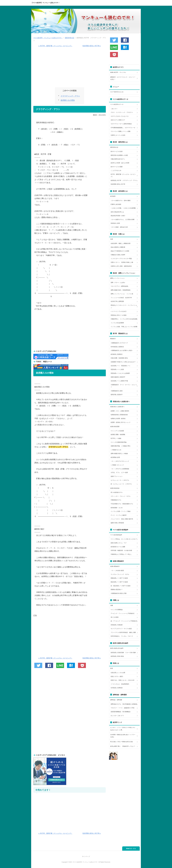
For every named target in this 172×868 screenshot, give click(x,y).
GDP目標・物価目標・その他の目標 (121, 550)
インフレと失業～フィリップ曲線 (121, 511)
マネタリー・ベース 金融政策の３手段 (123, 708)
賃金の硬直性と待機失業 (118, 247)
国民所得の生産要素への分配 (119, 155)
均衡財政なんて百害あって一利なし (121, 554)
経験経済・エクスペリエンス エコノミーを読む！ (123, 78)
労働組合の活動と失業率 (118, 255)
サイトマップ (86, 856)
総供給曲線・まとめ (117, 508)
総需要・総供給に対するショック (121, 422)
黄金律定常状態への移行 (118, 216)
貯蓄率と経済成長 (116, 204)
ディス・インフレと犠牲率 (119, 515)
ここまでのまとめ (116, 170)
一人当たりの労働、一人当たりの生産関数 (123, 208)
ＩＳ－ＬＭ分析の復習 (117, 571)
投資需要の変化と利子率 (118, 184)
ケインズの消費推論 (117, 610)
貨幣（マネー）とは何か (118, 283)
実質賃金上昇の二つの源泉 (119, 315)
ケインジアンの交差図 (117, 431)
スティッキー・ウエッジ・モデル (121, 496)
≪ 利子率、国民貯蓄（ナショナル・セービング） (55, 46)
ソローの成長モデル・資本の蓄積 (121, 201)
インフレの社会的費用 (117, 323)
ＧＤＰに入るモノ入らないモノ (120, 116)
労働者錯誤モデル (116, 500)
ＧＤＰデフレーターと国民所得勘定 (121, 124)
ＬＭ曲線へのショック (117, 465)
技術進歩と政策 (115, 223)
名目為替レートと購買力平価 (119, 381)
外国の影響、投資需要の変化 (119, 358)
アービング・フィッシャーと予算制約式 (123, 613)
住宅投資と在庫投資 (117, 688)
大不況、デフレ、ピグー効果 (119, 473)
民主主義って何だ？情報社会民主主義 (121, 742)
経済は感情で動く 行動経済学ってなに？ (123, 746)
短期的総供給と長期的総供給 (119, 415)
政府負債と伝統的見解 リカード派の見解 (123, 653)
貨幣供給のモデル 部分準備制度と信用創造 (124, 704)
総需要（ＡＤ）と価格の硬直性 (120, 411)
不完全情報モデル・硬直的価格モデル (122, 504)
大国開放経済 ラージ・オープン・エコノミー (124, 386)
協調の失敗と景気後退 (117, 523)
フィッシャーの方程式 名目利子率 (121, 298)
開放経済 (113, 339)
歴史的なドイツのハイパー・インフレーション (124, 306)
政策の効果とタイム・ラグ (119, 543)
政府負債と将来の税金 (117, 656)
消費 (112, 605)
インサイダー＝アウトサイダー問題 (121, 259)
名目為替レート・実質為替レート (121, 366)
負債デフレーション (117, 476)
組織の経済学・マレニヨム (118, 72)
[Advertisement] (70, 68)
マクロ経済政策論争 (116, 535)
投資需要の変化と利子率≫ (92, 46)
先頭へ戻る (132, 849)
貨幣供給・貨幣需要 (116, 700)
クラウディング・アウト (70, 96)
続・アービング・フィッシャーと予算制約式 (124, 621)
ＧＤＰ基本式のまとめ (117, 92)
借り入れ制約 (115, 617)
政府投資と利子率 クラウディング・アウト (124, 180)
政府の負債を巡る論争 (117, 648)
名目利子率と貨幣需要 (117, 301)
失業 (112, 239)
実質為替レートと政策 (117, 369)
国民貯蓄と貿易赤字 (117, 395)
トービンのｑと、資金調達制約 (120, 684)
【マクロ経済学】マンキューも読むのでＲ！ (45, 3)
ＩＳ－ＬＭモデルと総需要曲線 (120, 469)
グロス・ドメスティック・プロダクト (122, 112)
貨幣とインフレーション (117, 278)
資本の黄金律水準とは (117, 212)
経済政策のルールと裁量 (118, 547)
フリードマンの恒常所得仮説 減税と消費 (123, 632)
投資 (112, 668)
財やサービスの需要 (117, 167)
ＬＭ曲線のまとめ (116, 450)
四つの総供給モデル (117, 492)
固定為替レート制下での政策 (119, 582)
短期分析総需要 (115, 427)
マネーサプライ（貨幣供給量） (120, 286)
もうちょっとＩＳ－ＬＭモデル (120, 480)
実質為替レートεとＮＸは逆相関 (120, 373)
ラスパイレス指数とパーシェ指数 (121, 131)
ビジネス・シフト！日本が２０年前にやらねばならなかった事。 (123, 729)
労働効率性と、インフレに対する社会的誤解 (124, 319)
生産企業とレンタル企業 (118, 673)
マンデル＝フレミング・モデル (120, 574)
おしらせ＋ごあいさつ (117, 716)
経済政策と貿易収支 (117, 354)
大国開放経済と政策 (117, 391)
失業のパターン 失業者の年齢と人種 (122, 262)
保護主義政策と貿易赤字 (118, 377)
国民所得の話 (70, 38)
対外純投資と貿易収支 (117, 347)
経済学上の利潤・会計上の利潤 (120, 163)
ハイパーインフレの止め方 (119, 311)
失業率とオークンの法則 (118, 135)
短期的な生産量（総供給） (119, 419)
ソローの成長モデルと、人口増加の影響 (123, 220)
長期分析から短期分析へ (117, 407)
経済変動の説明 (115, 457)
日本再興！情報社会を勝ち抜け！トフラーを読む (123, 736)
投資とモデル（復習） (117, 676)
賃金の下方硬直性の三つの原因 (120, 251)
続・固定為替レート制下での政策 (121, 586)
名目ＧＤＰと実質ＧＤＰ (118, 120)
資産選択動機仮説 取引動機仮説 (121, 712)
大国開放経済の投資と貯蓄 (119, 593)
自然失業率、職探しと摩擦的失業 (121, 243)
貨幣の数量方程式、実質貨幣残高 (121, 290)
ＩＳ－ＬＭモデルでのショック (120, 461)
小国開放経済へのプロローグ (119, 343)
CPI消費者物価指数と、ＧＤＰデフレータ (123, 128)
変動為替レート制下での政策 (119, 578)
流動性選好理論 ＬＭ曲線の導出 (121, 446)
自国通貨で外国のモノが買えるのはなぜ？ (123, 362)
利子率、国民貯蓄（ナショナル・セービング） (123, 176)
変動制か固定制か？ (117, 590)
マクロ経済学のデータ (117, 104)
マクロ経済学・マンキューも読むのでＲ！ (48, 38)
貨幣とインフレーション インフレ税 (122, 294)
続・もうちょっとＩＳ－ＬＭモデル (121, 484)
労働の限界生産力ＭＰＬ (118, 159)
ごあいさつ (114, 109)
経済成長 (113, 196)
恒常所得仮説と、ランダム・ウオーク (122, 636)
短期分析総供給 (115, 488)
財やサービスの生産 (117, 151)
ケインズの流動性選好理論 (119, 442)
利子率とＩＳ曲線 (116, 438)
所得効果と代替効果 (117, 625)
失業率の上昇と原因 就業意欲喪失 (121, 266)
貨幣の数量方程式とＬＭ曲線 (119, 454)
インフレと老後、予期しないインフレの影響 (124, 327)
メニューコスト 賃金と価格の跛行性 (122, 519)
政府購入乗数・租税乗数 (118, 435)
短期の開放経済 (115, 566)
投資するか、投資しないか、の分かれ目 (123, 680)
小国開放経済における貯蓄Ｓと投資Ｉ (122, 350)
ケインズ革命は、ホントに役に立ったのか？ (124, 539)
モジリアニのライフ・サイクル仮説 (121, 629)
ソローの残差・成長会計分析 (119, 227)
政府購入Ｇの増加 (68, 100)
